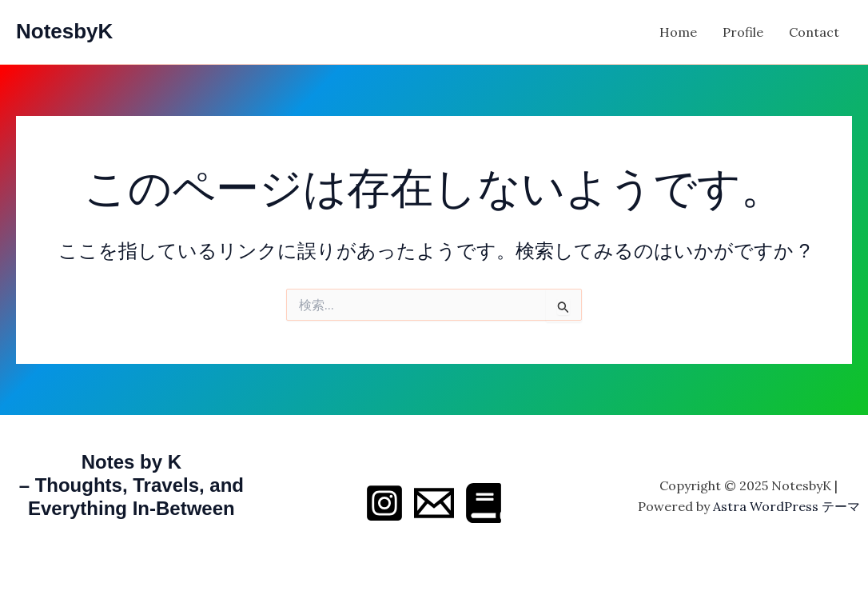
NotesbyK (64, 31)
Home (678, 32)
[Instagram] (384, 503)
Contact (814, 32)
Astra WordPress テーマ (786, 506)
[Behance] (484, 503)
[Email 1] (434, 503)
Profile (743, 32)
